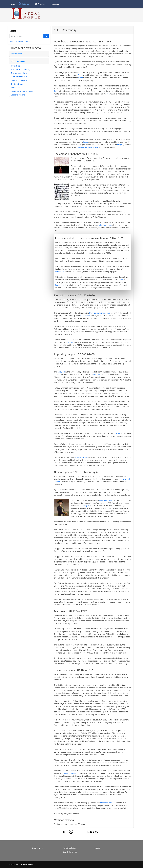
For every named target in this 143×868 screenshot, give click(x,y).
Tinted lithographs (71, 773)
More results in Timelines (20, 41)
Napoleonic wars (106, 500)
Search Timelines (70, 852)
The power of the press (19, 73)
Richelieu (70, 342)
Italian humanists (105, 225)
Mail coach (14, 88)
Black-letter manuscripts (88, 147)
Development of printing (99, 313)
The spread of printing (19, 70)
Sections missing (16, 95)
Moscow (97, 374)
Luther (121, 280)
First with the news (17, 77)
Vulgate (120, 145)
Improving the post (17, 80)
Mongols (61, 372)
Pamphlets (60, 272)
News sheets (85, 316)
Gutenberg (14, 66)
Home (12, 3)
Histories (25, 3)
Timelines (42, 3)
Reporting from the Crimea (21, 91)
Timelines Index (69, 848)
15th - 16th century (17, 61)
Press (80, 75)
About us (55, 3)
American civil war (108, 803)
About (97, 848)
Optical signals (15, 84)
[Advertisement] (93, 14)
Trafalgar (85, 506)
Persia (117, 433)
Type (56, 91)
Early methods (15, 54)
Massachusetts (82, 457)
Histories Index (37, 848)
